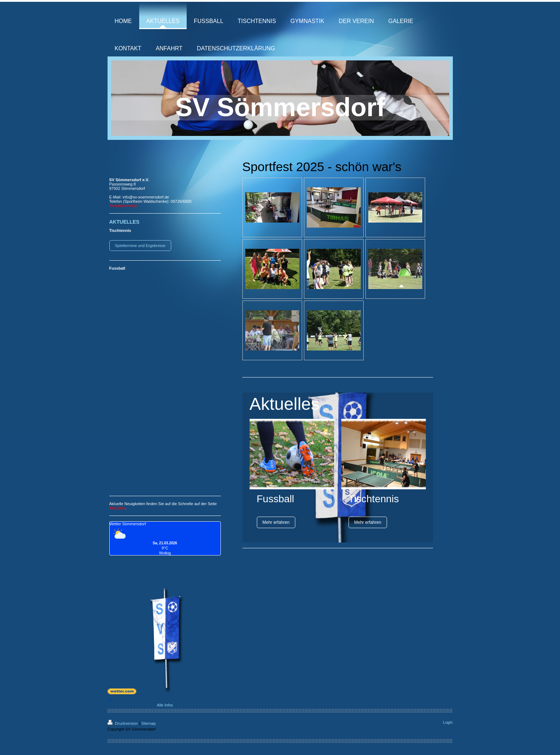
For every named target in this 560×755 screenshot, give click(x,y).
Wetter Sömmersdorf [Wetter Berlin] (128, 524)
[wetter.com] (165, 691)
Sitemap (149, 723)
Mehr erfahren (276, 522)
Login (448, 722)
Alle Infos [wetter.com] (140, 703)
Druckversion (123, 723)
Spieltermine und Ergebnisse (140, 246)
